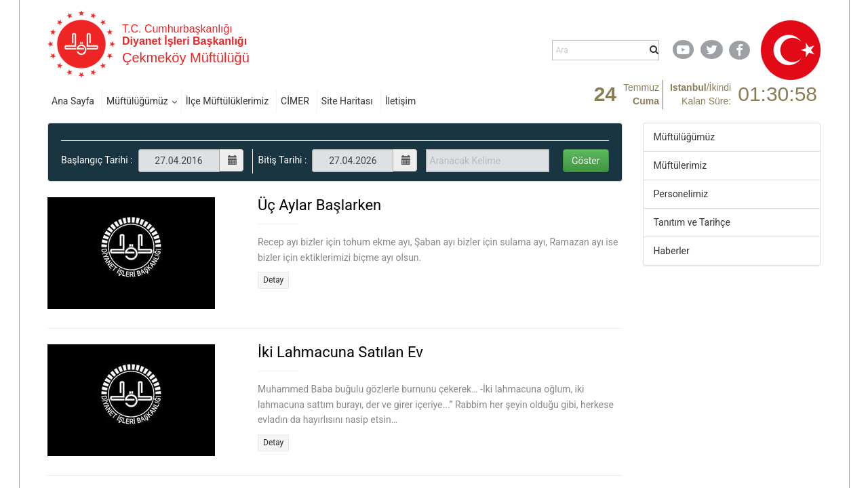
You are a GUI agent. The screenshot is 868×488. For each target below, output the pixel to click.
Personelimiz (681, 194)
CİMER (295, 101)
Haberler (672, 251)
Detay (273, 280)
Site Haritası (347, 101)
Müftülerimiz (680, 165)
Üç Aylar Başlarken (319, 205)
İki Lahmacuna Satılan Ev (340, 352)
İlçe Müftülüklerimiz (227, 101)
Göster (586, 161)
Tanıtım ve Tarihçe (692, 222)
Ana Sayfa (73, 101)
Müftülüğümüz (137, 101)
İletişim (401, 101)
